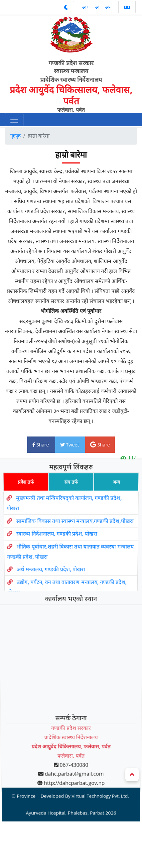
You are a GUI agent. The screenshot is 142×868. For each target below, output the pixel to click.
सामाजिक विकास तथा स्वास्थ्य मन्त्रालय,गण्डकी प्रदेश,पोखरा (75, 540)
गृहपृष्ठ (15, 135)
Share (41, 445)
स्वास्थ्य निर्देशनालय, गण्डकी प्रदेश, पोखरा (56, 551)
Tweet (70, 445)
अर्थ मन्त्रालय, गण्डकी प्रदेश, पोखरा (50, 583)
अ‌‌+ (86, 7)
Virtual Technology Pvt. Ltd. (98, 754)
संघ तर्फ (71, 503)
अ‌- (108, 7)
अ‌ (98, 7)
